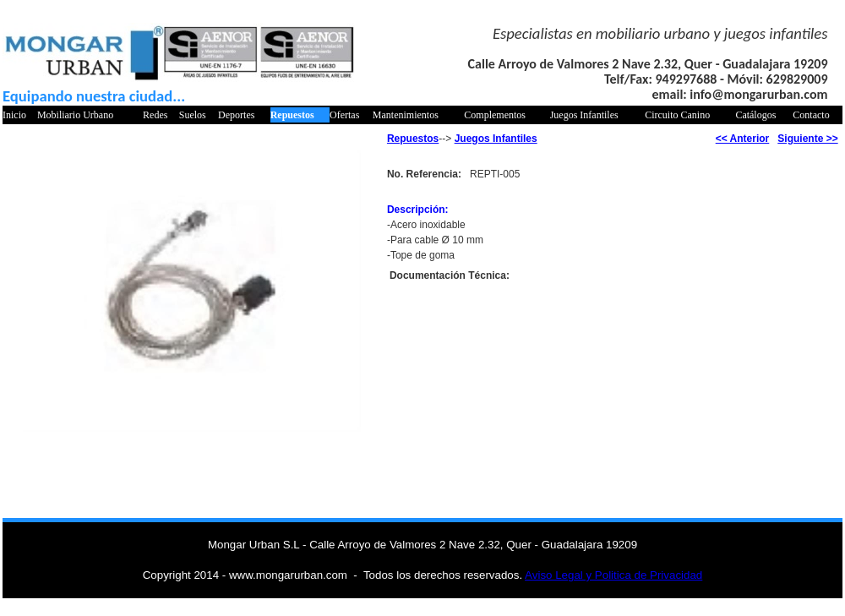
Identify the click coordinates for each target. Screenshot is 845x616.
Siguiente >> (807, 139)
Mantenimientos (406, 115)
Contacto (811, 115)
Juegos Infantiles (584, 115)
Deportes (236, 115)
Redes (155, 115)
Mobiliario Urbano (75, 115)
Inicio (14, 115)
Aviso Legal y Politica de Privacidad (613, 575)
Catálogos (755, 115)
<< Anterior (743, 139)
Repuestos (292, 115)
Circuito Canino (677, 115)
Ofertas (344, 115)
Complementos (495, 115)
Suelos (193, 115)
